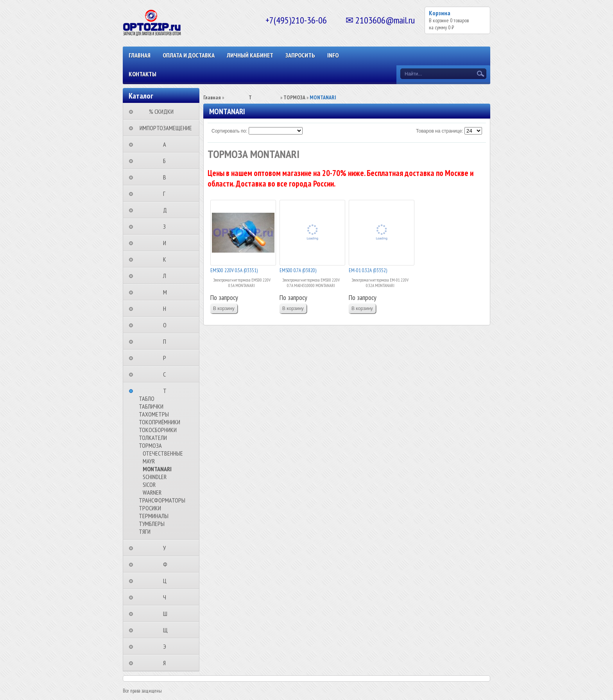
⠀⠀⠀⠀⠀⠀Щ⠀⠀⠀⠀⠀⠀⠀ (168, 630)
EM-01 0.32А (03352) (368, 270)
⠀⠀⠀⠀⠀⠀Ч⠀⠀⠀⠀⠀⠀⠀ (167, 597)
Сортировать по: (229, 131)
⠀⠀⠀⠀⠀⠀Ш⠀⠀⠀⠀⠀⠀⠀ (168, 614)
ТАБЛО (147, 398)
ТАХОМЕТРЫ (154, 414)
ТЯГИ (145, 531)
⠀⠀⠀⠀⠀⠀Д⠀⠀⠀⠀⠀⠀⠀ (167, 210)
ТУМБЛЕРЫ (152, 524)
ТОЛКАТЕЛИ (153, 438)
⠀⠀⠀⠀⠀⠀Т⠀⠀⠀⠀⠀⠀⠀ (167, 391)
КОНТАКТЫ (142, 74)
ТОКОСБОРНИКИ (158, 430)
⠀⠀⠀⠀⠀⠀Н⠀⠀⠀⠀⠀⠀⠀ (167, 309)
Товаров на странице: (440, 131)
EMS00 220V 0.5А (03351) (234, 270)
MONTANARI (157, 469)
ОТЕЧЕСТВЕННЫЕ (163, 453)
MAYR (149, 461)
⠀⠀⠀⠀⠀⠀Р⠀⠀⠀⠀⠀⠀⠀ (167, 358)
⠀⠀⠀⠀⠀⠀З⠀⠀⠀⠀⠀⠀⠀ (167, 226)
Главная (140, 55)
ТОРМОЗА (150, 445)
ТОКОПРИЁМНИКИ (160, 422)
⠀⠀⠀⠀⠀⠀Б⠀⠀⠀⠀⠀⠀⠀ (167, 161)
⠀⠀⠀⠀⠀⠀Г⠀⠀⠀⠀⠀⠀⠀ (167, 194)
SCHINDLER (155, 477)
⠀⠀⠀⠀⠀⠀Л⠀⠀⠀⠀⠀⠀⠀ (167, 276)
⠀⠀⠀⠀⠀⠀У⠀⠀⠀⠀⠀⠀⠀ (167, 548)
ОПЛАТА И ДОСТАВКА (189, 55)
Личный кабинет (250, 55)
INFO (333, 55)
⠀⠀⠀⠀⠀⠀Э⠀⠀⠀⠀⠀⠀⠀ (167, 646)
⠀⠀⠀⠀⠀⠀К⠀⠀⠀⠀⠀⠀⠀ (167, 259)
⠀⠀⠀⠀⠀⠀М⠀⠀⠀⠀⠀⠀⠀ (167, 292)
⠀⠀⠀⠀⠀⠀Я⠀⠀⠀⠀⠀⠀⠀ (167, 663)
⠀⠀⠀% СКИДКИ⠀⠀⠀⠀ (164, 111)
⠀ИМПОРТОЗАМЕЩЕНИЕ (163, 128)
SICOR (149, 485)
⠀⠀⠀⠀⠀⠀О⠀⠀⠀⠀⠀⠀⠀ (167, 325)
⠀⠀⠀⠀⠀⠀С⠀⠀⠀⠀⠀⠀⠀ (167, 374)
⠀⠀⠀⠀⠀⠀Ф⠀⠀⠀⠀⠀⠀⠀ (168, 564)
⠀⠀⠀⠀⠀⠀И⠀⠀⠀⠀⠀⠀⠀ (167, 243)
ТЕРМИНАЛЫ (154, 516)
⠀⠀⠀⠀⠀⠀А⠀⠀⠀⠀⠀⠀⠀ (167, 144)
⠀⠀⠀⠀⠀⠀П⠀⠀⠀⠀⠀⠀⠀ (167, 341)
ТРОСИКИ (150, 508)
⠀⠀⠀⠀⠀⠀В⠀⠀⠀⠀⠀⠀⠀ (167, 177)
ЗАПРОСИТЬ (300, 55)
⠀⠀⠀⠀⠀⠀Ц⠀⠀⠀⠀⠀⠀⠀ (167, 581)
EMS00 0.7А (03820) (298, 270)
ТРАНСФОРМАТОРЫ (162, 500)
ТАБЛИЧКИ (151, 406)
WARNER (152, 492)
